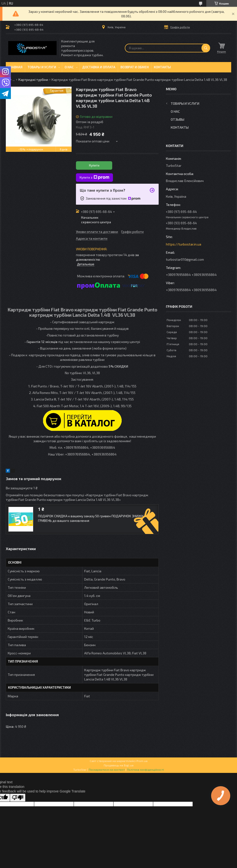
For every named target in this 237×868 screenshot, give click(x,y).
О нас (69, 67)
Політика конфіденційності (145, 770)
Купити (94, 165)
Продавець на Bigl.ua (119, 765)
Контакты (162, 67)
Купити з (94, 177)
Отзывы (178, 119)
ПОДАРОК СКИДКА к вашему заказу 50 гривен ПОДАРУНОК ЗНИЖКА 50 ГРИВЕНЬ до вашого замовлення (94, 518)
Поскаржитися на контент (107, 770)
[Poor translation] (18, 798)
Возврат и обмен (135, 67)
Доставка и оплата (99, 67)
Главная (15, 67)
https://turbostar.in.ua (184, 244)
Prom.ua (142, 761)
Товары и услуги (42, 67)
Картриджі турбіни (33, 80)
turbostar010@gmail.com (185, 259)
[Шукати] (206, 48)
